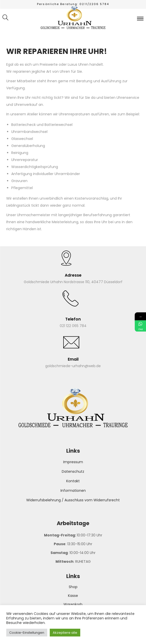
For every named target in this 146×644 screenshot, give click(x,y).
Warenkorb (73, 604)
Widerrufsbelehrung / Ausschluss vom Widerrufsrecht (73, 500)
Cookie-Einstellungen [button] (27, 633)
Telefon (73, 319)
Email (73, 359)
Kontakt (73, 481)
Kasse (73, 596)
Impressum (73, 462)
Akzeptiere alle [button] (65, 633)
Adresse (73, 275)
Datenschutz (73, 471)
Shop (73, 587)
